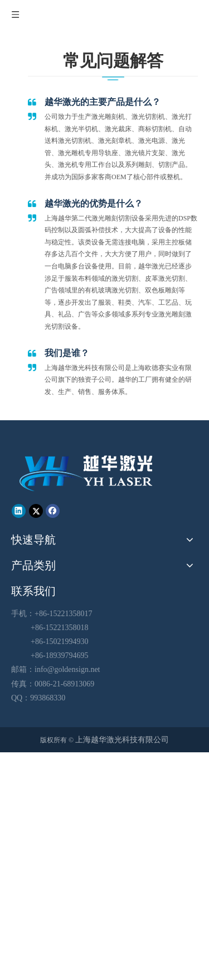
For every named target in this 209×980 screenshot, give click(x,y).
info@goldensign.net (67, 669)
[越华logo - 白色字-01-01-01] (87, 472)
